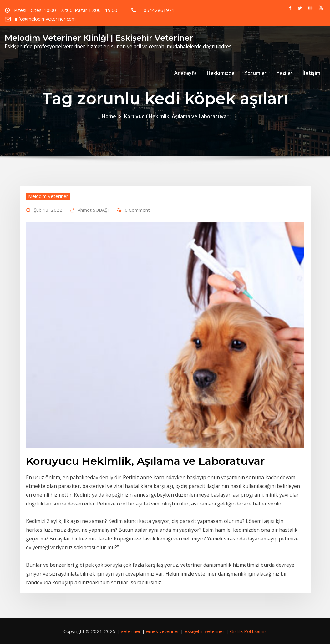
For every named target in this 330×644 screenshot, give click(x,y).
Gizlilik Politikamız (248, 631)
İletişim (311, 73)
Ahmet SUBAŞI (93, 210)
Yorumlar (255, 73)
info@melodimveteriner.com (45, 19)
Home (109, 116)
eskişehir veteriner (205, 631)
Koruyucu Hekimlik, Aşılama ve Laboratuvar (176, 116)
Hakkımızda (221, 73)
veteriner (131, 631)
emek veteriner (163, 631)
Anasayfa (185, 73)
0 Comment (137, 210)
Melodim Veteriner (48, 196)
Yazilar (284, 73)
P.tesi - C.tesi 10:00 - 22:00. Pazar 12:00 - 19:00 (66, 10)
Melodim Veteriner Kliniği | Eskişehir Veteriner (99, 38)
